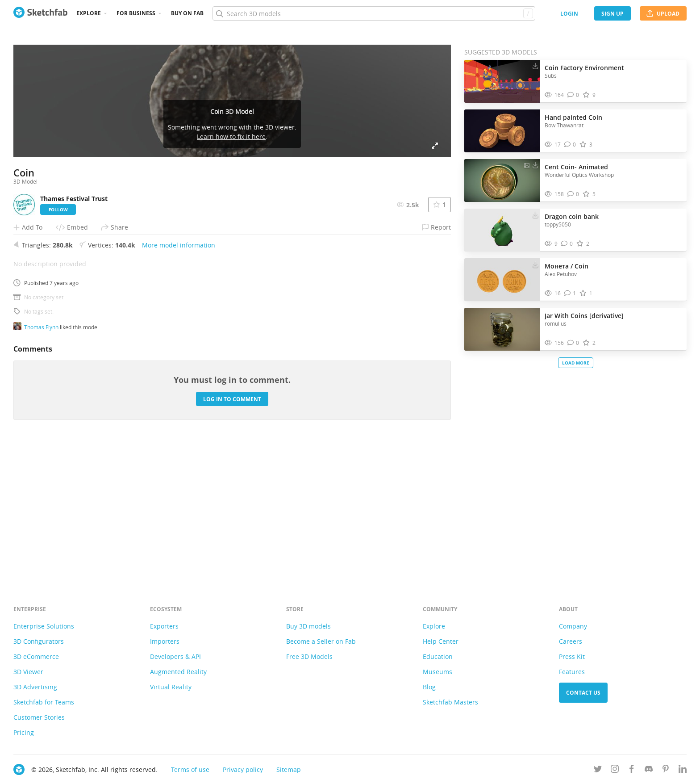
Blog (429, 687)
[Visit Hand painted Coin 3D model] (502, 131)
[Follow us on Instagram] (615, 770)
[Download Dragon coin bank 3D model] (535, 214)
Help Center (441, 641)
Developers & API (175, 656)
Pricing (24, 732)
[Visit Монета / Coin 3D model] (502, 280)
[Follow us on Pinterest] (666, 770)
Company (573, 626)
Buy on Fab (187, 13)
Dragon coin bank (572, 216)
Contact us (583, 693)
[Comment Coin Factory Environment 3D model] (573, 95)
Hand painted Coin (573, 117)
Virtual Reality (171, 687)
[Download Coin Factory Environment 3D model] (535, 66)
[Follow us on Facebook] (632, 770)
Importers (165, 641)
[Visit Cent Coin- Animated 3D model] (502, 180)
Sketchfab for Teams (44, 702)
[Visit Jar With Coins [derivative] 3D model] (502, 329)
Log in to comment (232, 532)
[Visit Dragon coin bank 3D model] (502, 230)
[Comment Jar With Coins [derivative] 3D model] (573, 343)
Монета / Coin (567, 266)
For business (136, 13)
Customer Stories (39, 717)
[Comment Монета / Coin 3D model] (570, 293)
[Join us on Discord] (649, 770)
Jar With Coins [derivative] (584, 316)
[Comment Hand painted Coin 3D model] (570, 145)
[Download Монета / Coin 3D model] (535, 264)
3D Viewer (28, 672)
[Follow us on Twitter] (598, 770)
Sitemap (289, 769)
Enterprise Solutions (44, 626)
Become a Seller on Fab (321, 641)
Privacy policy (243, 769)
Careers (571, 641)
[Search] (374, 13)
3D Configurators (39, 641)
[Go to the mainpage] (40, 13)
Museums (437, 672)
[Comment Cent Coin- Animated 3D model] (573, 194)
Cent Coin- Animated (576, 167)
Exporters (164, 626)
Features (572, 672)
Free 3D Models (309, 656)
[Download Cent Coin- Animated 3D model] (535, 165)
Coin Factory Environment (584, 68)
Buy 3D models (308, 626)
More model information (179, 378)
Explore (89, 13)
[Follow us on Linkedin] (683, 770)
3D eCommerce (36, 656)
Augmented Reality (178, 672)
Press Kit (572, 656)
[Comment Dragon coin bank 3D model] (567, 244)
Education (438, 656)
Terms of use (190, 769)
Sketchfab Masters (450, 702)
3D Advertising (35, 687)
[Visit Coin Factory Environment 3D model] (502, 81)
